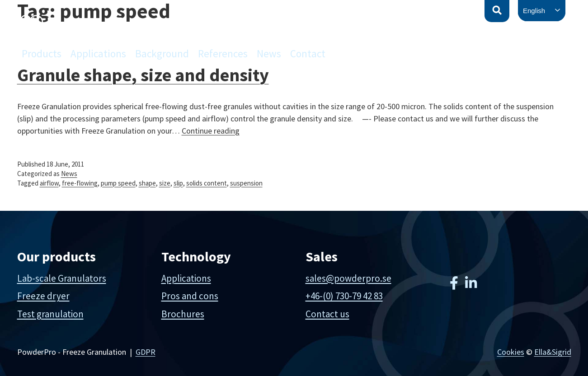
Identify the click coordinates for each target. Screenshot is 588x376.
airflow (49, 183)
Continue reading (211, 131)
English (534, 11)
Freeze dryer (43, 296)
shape (147, 183)
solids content (207, 183)
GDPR (146, 352)
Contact (308, 53)
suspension (246, 183)
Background (162, 53)
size (165, 183)
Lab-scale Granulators (62, 278)
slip (178, 183)
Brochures (183, 314)
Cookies (511, 352)
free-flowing (80, 183)
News (269, 53)
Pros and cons (190, 296)
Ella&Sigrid (553, 352)
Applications (98, 53)
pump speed (118, 183)
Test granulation (50, 314)
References (223, 53)
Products (42, 53)
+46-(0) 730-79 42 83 (344, 296)
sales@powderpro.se (348, 278)
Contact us (327, 314)
